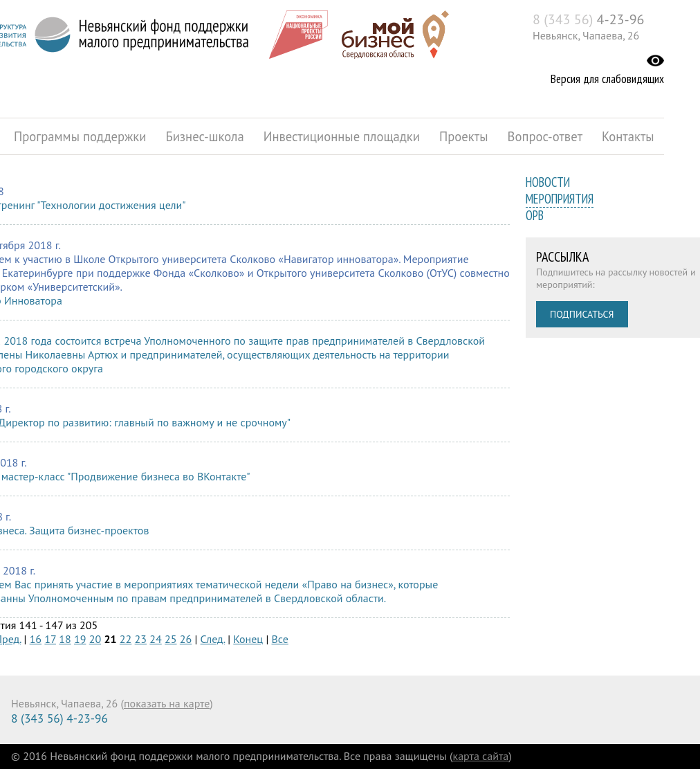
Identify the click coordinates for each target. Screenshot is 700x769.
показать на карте (167, 703)
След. (213, 639)
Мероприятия (560, 199)
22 (126, 639)
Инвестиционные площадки (342, 136)
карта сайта (481, 756)
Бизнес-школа (204, 136)
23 (141, 639)
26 (186, 639)
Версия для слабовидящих (607, 79)
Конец (248, 639)
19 (80, 639)
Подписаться (582, 314)
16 (36, 639)
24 (155, 639)
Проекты (464, 136)
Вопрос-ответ (545, 136)
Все (280, 639)
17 (50, 639)
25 (171, 639)
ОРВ (535, 215)
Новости (548, 182)
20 (95, 639)
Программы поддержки (80, 136)
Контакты (628, 136)
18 (65, 639)
